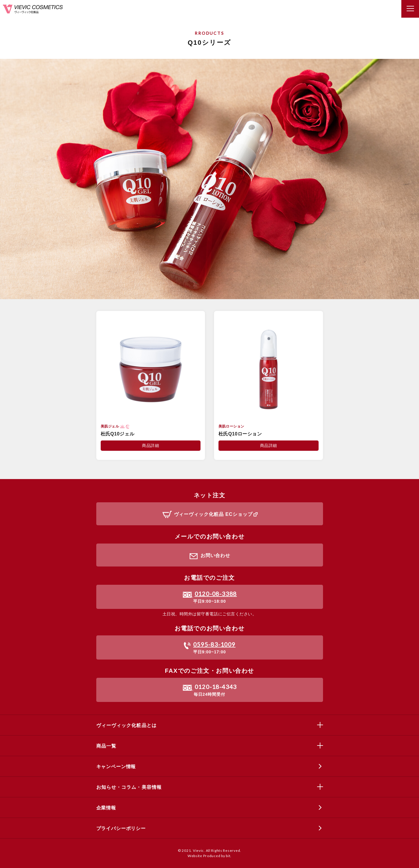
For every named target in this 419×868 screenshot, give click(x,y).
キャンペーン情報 (116, 767)
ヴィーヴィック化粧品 (33, 9)
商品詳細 (150, 445)
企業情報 (106, 808)
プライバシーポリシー (121, 828)
